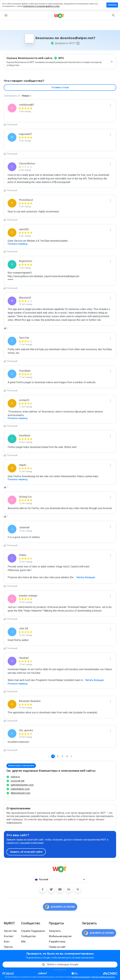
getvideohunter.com (22, 785)
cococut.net (17, 781)
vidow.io (15, 777)
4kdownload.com (20, 793)
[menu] (6, 15)
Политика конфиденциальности (103, 977)
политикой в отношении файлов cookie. (41, 6)
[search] (113, 15)
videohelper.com (20, 789)
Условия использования (81, 977)
